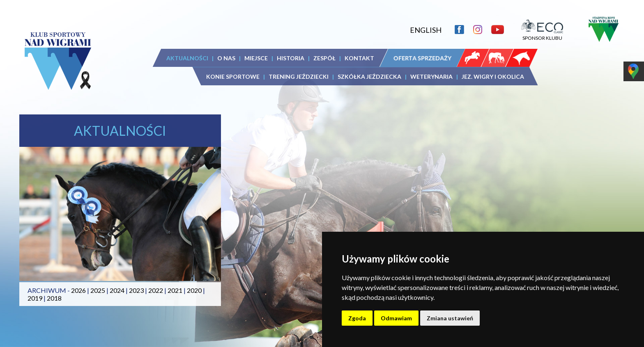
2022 (156, 290)
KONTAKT (359, 58)
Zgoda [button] (357, 318)
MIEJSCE (256, 58)
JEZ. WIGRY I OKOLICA (493, 76)
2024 (117, 290)
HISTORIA (291, 58)
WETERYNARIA (431, 76)
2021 (175, 290)
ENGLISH (426, 30)
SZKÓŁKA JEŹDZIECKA (369, 76)
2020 (194, 290)
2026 (78, 290)
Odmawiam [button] (396, 318)
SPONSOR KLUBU (542, 35)
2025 (98, 290)
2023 (136, 290)
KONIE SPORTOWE (233, 76)
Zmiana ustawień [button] (450, 318)
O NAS (226, 58)
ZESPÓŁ (324, 58)
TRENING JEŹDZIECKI (299, 76)
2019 (35, 298)
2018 (54, 298)
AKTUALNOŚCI (187, 58)
